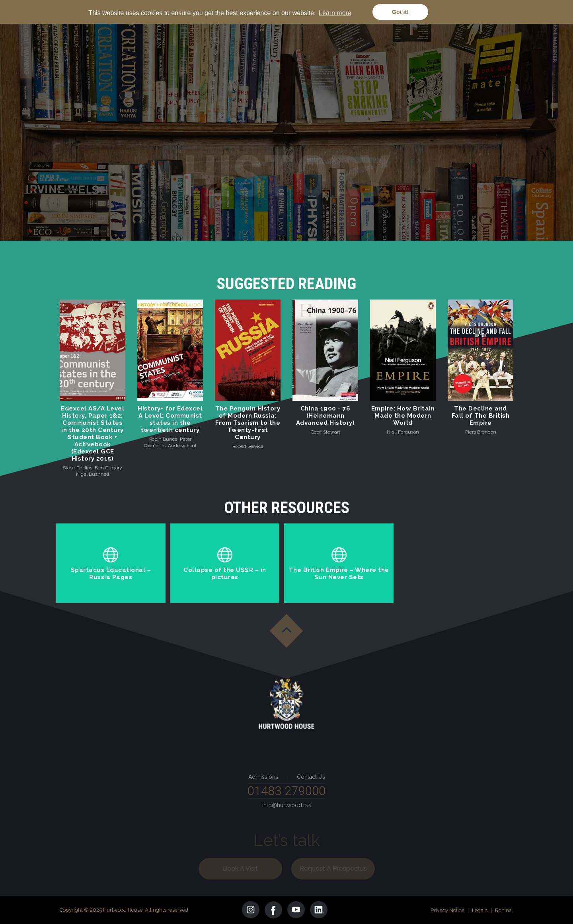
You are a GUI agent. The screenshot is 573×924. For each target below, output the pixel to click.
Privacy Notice (447, 910)
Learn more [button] (335, 13)
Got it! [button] (400, 12)
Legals (480, 910)
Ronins (503, 910)
